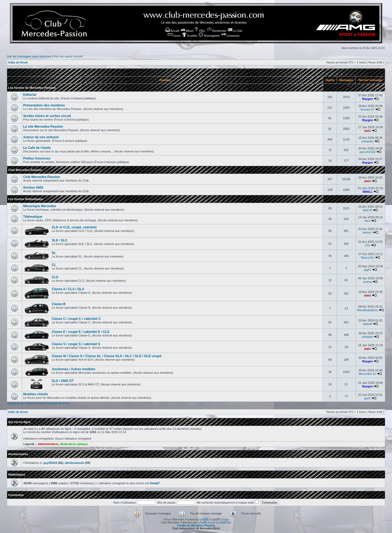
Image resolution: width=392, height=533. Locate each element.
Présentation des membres (44, 105)
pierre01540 (368, 152)
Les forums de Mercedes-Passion (32, 88)
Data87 (155, 483)
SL (54, 253)
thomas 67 (367, 109)
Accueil (172, 31)
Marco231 (368, 258)
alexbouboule (74, 463)
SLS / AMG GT (63, 381)
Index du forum (18, 62)
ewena (367, 282)
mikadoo (367, 337)
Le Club (235, 31)
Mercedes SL (367, 374)
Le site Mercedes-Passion (43, 127)
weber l (367, 232)
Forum (174, 36)
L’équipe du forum (59, 403)
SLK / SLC (60, 240)
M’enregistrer (209, 36)
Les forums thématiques (25, 199)
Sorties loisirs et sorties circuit (47, 116)
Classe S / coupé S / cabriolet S (76, 344)
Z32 (368, 245)
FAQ (199, 31)
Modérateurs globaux (74, 444)
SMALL (367, 192)
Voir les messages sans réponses (29, 56)
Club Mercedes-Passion (25, 170)
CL (54, 265)
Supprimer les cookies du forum (26, 403)
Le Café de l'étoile (37, 148)
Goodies (190, 36)
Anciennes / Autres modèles (73, 369)
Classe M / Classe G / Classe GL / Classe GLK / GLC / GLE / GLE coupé (107, 356)
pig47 (368, 270)
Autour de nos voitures (41, 137)
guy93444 (50, 463)
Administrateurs (48, 444)
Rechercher (217, 31)
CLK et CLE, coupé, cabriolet (74, 227)
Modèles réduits (36, 394)
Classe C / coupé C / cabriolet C (76, 319)
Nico (367, 221)
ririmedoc (367, 141)
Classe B (59, 304)
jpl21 (367, 398)
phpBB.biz (225, 523)
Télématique (33, 217)
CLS (55, 277)
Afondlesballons (367, 310)
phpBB (204, 520)
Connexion (230, 36)
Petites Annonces (37, 158)
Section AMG (33, 188)
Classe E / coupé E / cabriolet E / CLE (81, 332)
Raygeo (367, 99)
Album (187, 31)
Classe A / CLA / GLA (68, 289)
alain (368, 131)
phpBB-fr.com (207, 523)
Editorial (30, 95)
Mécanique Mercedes (40, 206)
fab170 (367, 210)
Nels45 (367, 324)
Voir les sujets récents (68, 56)
